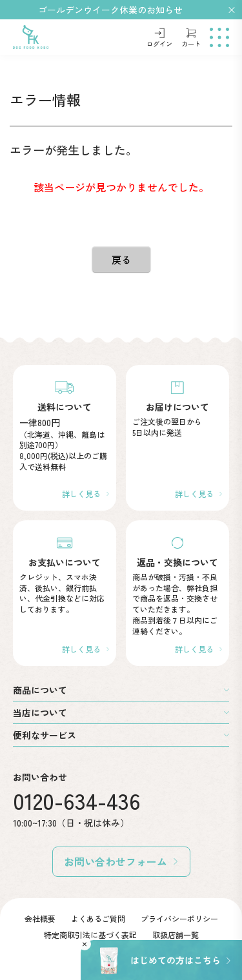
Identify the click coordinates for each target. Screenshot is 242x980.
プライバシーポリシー (179, 918)
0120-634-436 (77, 800)
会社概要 (40, 918)
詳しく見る (81, 494)
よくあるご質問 (98, 918)
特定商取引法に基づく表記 (90, 935)
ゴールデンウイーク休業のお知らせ (110, 10)
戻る (121, 260)
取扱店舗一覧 (176, 935)
